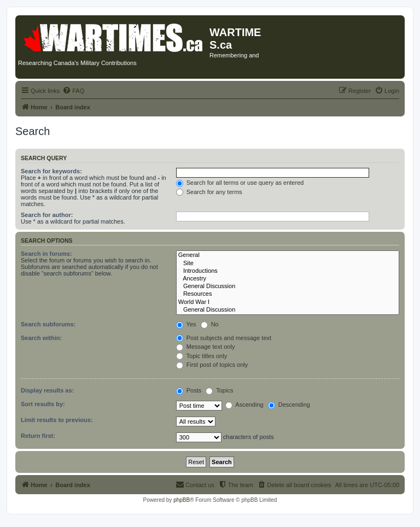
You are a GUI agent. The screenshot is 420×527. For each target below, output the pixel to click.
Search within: (41, 338)
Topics (219, 390)
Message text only (206, 347)
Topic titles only (202, 356)
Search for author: (47, 215)
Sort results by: (43, 404)
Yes (186, 324)
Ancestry (288, 279)
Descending (289, 405)
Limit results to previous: (57, 420)
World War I (288, 302)
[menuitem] (73, 91)
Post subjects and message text (224, 338)
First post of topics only (212, 365)
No (210, 324)
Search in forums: (46, 254)
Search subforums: (48, 324)
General (288, 255)
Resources (288, 294)
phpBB (182, 500)
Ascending (244, 405)
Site (288, 263)
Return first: (38, 436)
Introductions (288, 271)
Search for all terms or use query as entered (240, 183)
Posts (189, 390)
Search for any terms (209, 192)
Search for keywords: (51, 171)
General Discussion (288, 286)
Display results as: (47, 390)
